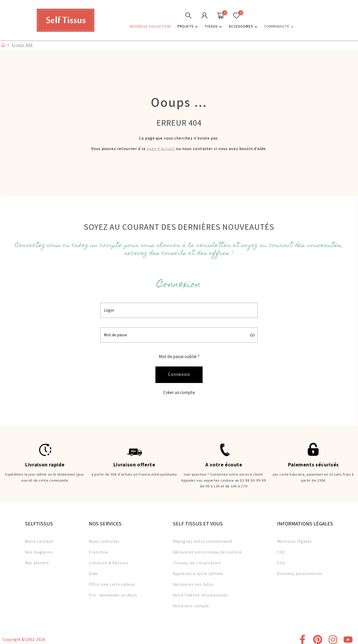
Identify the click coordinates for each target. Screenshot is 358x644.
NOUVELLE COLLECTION (150, 26)
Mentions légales (294, 538)
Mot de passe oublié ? (179, 355)
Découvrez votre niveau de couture (207, 549)
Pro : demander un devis (113, 592)
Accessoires (243, 26)
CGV (281, 549)
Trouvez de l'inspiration (197, 560)
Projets (188, 26)
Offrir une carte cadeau (112, 581)
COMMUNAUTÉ (279, 26)
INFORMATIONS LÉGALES (305, 521)
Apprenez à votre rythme (198, 571)
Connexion (179, 373)
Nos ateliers (37, 560)
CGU (281, 560)
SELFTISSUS (39, 521)
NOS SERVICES (105, 521)
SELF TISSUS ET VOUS (198, 521)
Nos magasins (39, 549)
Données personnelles (300, 571)
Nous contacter (104, 538)
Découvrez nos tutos (193, 581)
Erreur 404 (22, 45)
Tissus (213, 26)
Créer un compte (179, 390)
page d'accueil (161, 149)
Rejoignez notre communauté (203, 538)
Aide (93, 571)
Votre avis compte (191, 603)
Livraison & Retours (109, 560)
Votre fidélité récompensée (200, 592)
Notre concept (39, 538)
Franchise (99, 549)
